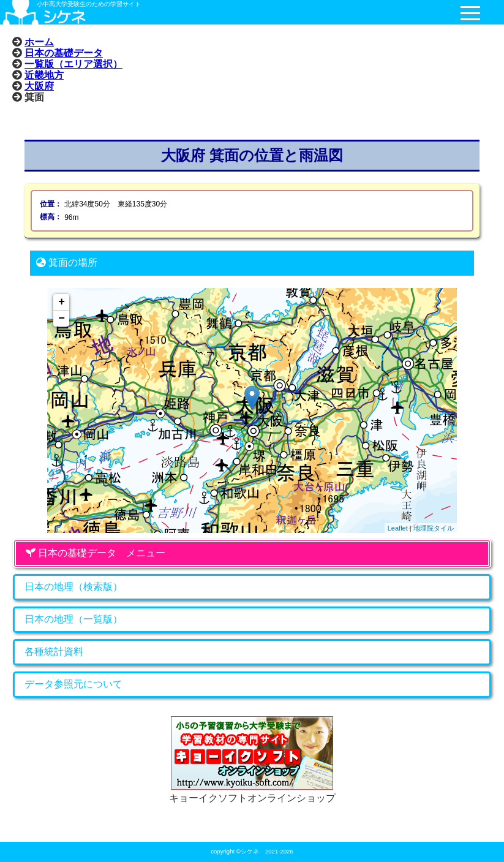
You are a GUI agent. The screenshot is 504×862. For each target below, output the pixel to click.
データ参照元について (73, 684)
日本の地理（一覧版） (73, 619)
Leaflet (398, 528)
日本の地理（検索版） (73, 587)
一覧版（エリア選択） (73, 64)
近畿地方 (44, 75)
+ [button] (62, 302)
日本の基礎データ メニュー (96, 553)
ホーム (39, 42)
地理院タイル (434, 528)
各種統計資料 (54, 652)
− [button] (62, 319)
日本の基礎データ (64, 53)
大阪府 (39, 86)
